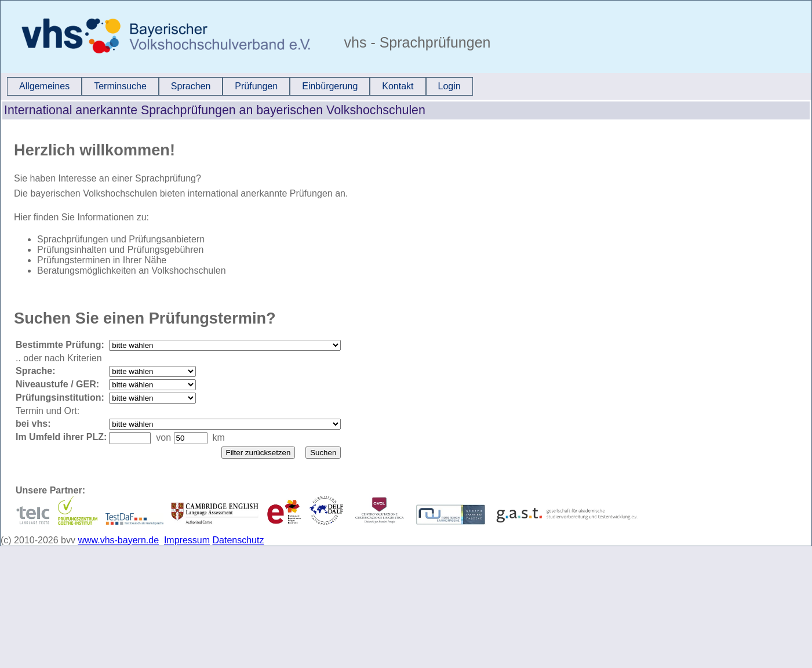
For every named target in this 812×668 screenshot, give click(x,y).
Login (449, 86)
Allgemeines (44, 86)
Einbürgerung (330, 86)
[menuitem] (44, 86)
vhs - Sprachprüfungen (416, 42)
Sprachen (191, 86)
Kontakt (398, 86)
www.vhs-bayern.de (118, 540)
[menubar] (240, 86)
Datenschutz (238, 540)
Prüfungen (256, 86)
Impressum (187, 540)
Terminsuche (120, 86)
